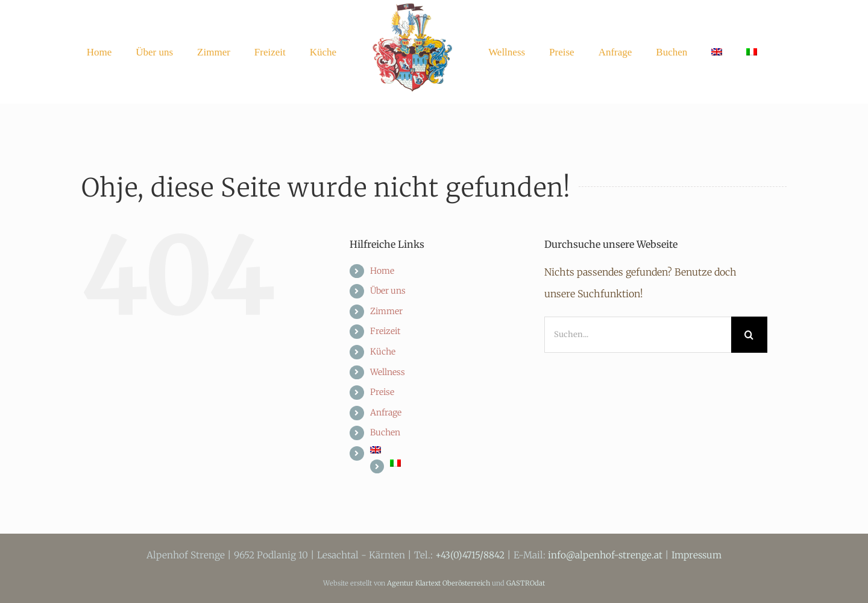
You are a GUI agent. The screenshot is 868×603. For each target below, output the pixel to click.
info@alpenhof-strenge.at (605, 555)
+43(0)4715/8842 (470, 555)
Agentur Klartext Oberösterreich (439, 583)
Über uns (388, 291)
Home (382, 271)
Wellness (388, 372)
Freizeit (385, 331)
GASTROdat (526, 583)
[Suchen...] (638, 335)
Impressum (697, 555)
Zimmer (386, 311)
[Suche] (749, 335)
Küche (383, 352)
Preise (382, 392)
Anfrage (386, 412)
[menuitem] (717, 52)
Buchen (385, 432)
